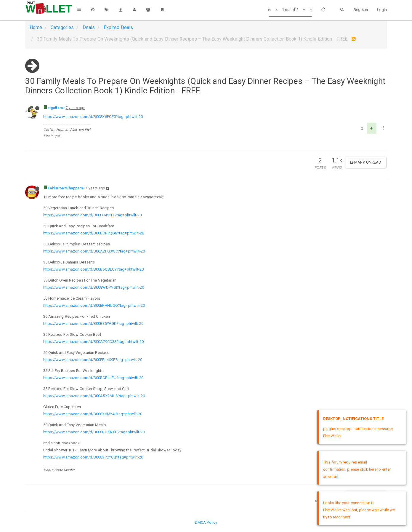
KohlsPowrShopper (64, 188)
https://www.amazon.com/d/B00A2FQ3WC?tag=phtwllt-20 (94, 251)
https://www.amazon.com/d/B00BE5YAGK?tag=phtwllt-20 (93, 323)
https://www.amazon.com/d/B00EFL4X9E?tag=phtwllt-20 (93, 360)
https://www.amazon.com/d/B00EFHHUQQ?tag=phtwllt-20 (94, 305)
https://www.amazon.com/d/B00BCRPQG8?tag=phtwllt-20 (94, 233)
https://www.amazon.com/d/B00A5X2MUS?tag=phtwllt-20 (94, 396)
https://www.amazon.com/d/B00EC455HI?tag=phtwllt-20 (93, 215)
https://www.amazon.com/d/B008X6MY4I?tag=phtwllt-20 (93, 414)
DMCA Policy (206, 522)
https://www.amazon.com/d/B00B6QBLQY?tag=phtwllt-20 (94, 269)
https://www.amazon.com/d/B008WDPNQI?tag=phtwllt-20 (94, 287)
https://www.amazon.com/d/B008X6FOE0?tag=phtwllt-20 (93, 117)
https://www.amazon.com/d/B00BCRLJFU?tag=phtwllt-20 (93, 378)
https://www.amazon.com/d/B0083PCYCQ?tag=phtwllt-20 (93, 457)
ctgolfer (54, 108)
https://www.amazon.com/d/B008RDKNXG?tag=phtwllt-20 (94, 432)
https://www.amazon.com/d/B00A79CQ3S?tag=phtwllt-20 (94, 342)
